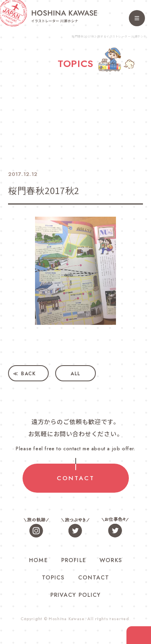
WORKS (111, 560)
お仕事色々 (115, 527)
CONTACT (76, 478)
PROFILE (73, 560)
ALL (75, 374)
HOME (38, 560)
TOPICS (53, 577)
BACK (28, 374)
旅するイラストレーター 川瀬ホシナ (64, 16)
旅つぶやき (76, 527)
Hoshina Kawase (67, 619)
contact (139, 635)
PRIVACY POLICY (75, 595)
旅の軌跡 (37, 527)
